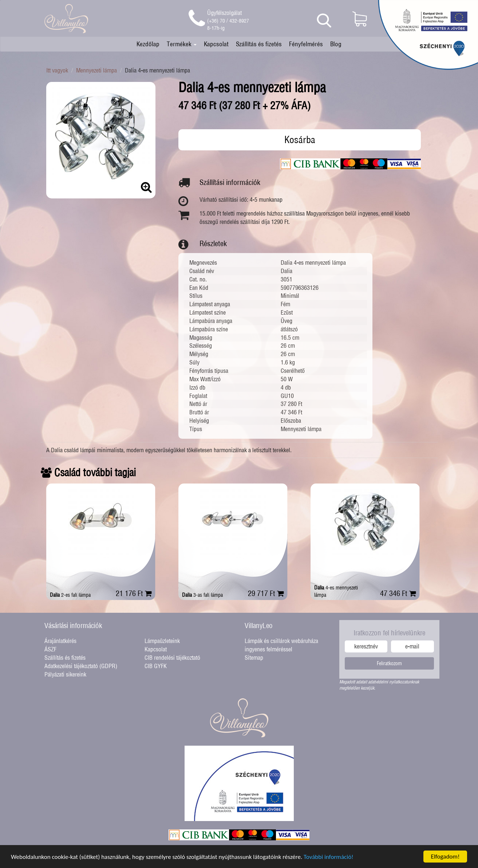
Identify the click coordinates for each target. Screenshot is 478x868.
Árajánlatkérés (60, 641)
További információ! (329, 858)
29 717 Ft (266, 593)
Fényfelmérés (306, 44)
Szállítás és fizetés (259, 44)
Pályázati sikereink (65, 674)
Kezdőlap (148, 44)
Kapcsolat (216, 44)
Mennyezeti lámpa (96, 70)
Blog (336, 44)
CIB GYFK (156, 666)
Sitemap (254, 658)
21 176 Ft (134, 593)
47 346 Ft (398, 593)
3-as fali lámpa (202, 595)
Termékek (182, 44)
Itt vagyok (57, 70)
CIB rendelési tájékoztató (172, 658)
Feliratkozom (389, 663)
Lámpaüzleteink (162, 641)
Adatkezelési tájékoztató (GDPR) (81, 666)
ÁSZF (50, 649)
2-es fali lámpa (70, 595)
